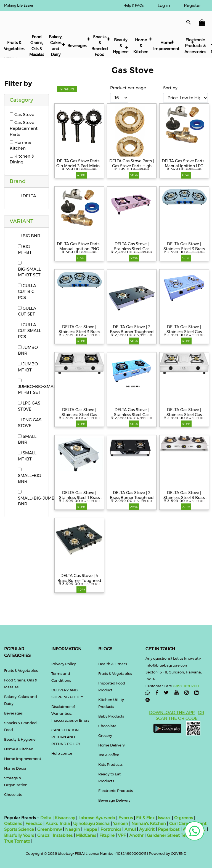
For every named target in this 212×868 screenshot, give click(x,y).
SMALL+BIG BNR (29, 476)
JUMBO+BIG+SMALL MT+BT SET (38, 387)
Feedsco (33, 823)
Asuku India (58, 823)
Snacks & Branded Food (100, 46)
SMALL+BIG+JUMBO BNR (38, 498)
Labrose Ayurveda (97, 818)
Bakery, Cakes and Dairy (56, 46)
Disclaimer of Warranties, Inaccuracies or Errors (70, 713)
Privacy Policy (64, 664)
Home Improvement (166, 46)
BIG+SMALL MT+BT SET (29, 269)
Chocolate (13, 794)
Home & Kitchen (141, 46)
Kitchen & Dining (22, 159)
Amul (130, 829)
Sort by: (171, 88)
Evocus (126, 818)
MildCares (86, 835)
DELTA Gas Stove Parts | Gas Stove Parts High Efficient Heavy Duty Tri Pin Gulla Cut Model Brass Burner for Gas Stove (132, 163)
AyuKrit (147, 829)
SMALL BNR (27, 439)
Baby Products (111, 716)
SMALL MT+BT (27, 456)
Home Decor (15, 768)
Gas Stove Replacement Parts (24, 128)
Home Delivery (112, 745)
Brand (18, 181)
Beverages (77, 46)
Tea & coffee (109, 755)
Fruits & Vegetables (14, 46)
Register (192, 5)
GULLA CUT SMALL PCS (30, 331)
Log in (164, 5)
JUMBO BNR (28, 350)
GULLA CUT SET (27, 311)
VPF (122, 835)
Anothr (136, 835)
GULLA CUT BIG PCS (27, 292)
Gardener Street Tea (168, 835)
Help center (62, 753)
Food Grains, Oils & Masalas (37, 46)
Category (21, 100)
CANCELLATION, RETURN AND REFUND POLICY (66, 737)
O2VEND (179, 853)
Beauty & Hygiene (121, 46)
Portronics (111, 829)
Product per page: (128, 88)
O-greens (183, 818)
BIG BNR (29, 236)
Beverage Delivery (114, 800)
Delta (46, 818)
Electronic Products (116, 791)
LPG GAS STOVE (29, 406)
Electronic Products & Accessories (195, 46)
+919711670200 (186, 686)
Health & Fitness (113, 664)
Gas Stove (22, 114)
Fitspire (107, 835)
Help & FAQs (134, 5)
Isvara (164, 818)
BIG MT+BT (25, 249)
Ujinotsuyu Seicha (91, 823)
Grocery (105, 735)
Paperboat (169, 829)
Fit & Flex (145, 818)
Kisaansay (65, 818)
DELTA (27, 196)
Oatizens (13, 823)
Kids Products (110, 764)
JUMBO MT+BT (28, 367)
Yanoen (120, 823)
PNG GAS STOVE (30, 423)
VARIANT (22, 221)
